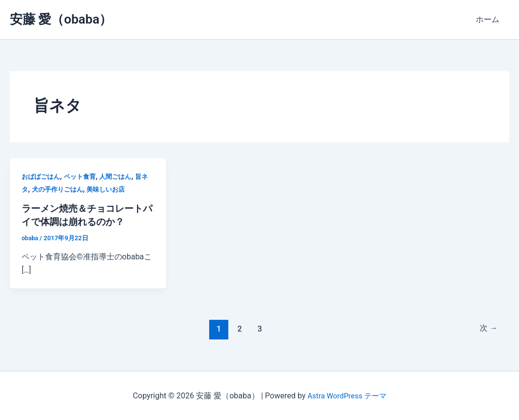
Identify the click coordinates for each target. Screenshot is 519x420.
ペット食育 (84, 176)
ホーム (490, 19)
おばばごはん (42, 176)
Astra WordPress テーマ (347, 395)
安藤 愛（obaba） (61, 19)
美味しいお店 (118, 189)
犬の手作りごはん (67, 189)
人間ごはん (122, 176)
